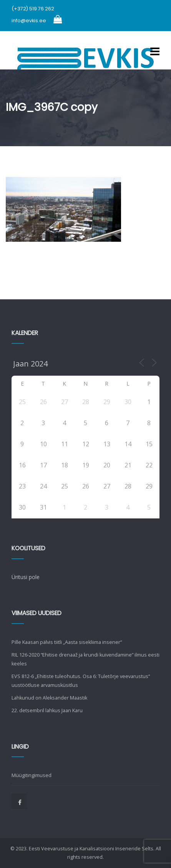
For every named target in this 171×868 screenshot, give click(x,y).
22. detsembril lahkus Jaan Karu (47, 710)
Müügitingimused (32, 775)
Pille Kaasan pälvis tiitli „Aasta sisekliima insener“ (67, 642)
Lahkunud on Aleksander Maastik (49, 698)
